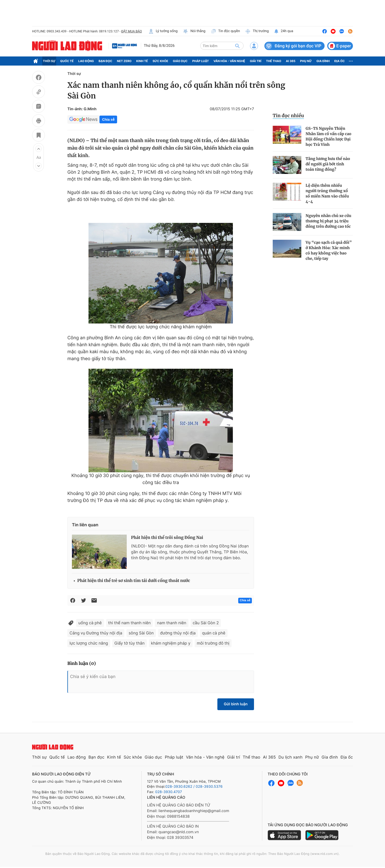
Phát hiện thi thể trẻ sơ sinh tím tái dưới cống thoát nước (134, 581)
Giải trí (255, 61)
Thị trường (257, 31)
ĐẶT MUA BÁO (131, 31)
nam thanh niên (172, 623)
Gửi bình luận (236, 704)
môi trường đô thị (213, 643)
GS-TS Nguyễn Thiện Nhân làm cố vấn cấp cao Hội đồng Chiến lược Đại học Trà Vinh (328, 136)
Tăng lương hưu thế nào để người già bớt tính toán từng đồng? (328, 164)
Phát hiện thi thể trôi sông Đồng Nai (167, 538)
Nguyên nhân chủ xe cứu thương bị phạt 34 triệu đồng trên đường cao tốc (328, 221)
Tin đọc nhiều (288, 116)
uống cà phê (90, 623)
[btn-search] (237, 46)
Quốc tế (67, 61)
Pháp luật (201, 61)
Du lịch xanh (291, 757)
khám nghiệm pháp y (171, 643)
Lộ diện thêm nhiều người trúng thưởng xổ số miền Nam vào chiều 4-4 (327, 193)
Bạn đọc (105, 61)
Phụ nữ (306, 61)
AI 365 (290, 61)
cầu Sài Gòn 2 (206, 623)
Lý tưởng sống (163, 31)
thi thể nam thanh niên (130, 623)
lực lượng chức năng (89, 643)
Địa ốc (340, 61)
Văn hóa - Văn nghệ (229, 61)
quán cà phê (214, 633)
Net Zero (124, 61)
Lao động (86, 61)
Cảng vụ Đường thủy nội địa (96, 633)
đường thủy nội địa (178, 633)
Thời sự (49, 61)
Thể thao (274, 61)
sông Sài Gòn (141, 633)
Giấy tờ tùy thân (130, 643)
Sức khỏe (160, 61)
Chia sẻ (108, 119)
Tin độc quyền (225, 31)
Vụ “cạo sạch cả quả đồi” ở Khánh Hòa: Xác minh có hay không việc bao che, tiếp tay (329, 250)
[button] (38, 149)
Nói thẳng (194, 31)
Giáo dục (180, 61)
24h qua (284, 31)
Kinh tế (142, 61)
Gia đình (323, 61)
